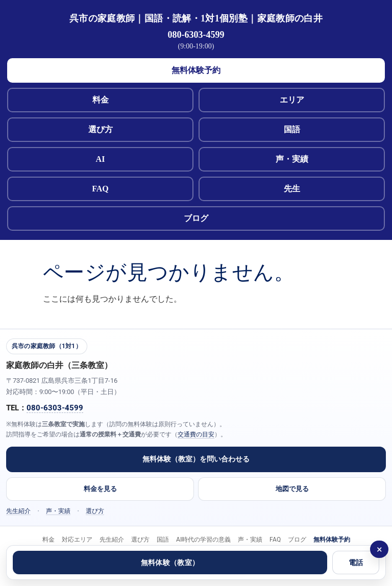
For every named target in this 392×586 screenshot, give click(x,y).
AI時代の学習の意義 (203, 540)
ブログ (196, 218)
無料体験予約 (196, 70)
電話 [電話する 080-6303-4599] (356, 563)
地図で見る (292, 489)
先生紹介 (18, 511)
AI (101, 159)
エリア (292, 100)
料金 (101, 100)
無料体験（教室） (170, 563)
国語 (292, 129)
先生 (292, 189)
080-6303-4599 (196, 35)
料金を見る (100, 489)
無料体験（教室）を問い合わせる (196, 459)
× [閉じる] (379, 549)
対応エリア (77, 540)
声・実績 (292, 159)
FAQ (100, 189)
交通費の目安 (196, 434)
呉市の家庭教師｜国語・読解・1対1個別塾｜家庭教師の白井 (196, 18)
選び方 (101, 129)
